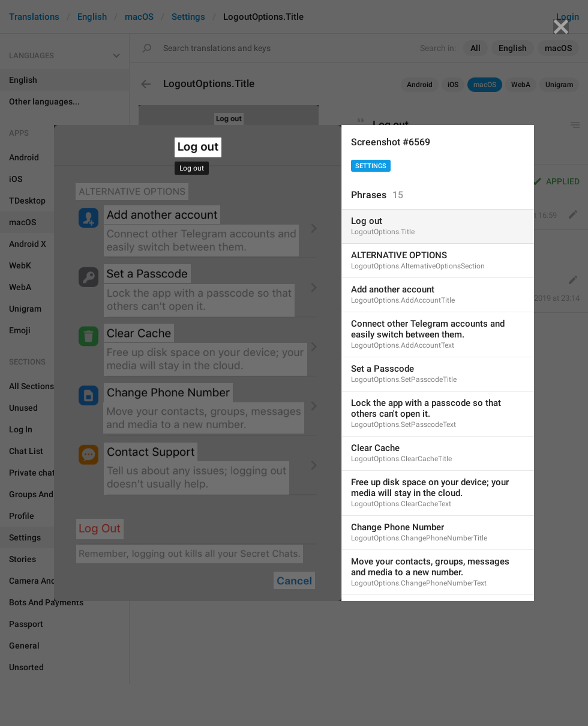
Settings (371, 166)
